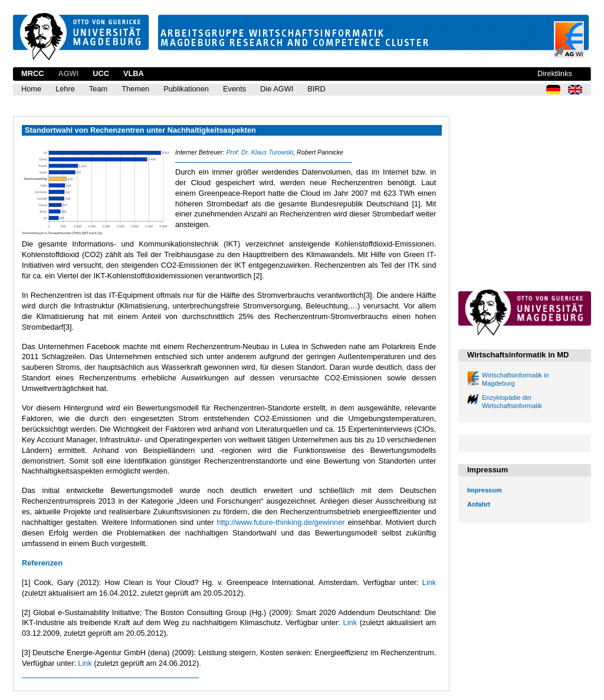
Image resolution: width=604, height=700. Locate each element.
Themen (135, 89)
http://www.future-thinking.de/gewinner (281, 522)
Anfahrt (479, 504)
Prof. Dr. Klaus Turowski (260, 152)
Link (429, 582)
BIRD (316, 89)
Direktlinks (555, 73)
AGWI (68, 73)
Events (234, 89)
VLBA (134, 73)
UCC (101, 73)
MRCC (32, 73)
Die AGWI (277, 89)
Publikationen (186, 89)
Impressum (485, 490)
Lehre (65, 89)
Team (98, 89)
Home (31, 89)
